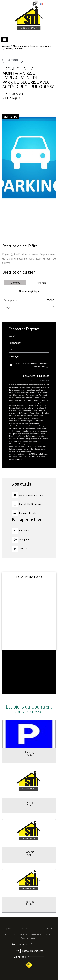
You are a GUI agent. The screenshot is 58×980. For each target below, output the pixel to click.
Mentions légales (20, 934)
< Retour (13, 60)
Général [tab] (15, 283)
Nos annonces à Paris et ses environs (32, 46)
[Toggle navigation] (5, 39)
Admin (52, 934)
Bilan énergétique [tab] (29, 291)
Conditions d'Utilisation (36, 457)
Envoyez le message (36, 376)
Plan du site (7, 934)
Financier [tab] (42, 283)
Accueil (6, 46)
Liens (45, 934)
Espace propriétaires (29, 951)
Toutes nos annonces (29, 938)
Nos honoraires (35, 934)
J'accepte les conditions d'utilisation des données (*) (32, 365)
